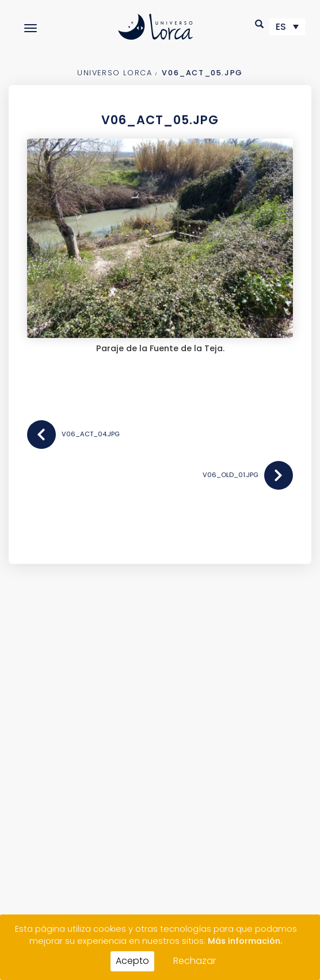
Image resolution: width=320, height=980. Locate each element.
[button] (260, 24)
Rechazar (195, 961)
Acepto (132, 961)
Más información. (245, 941)
